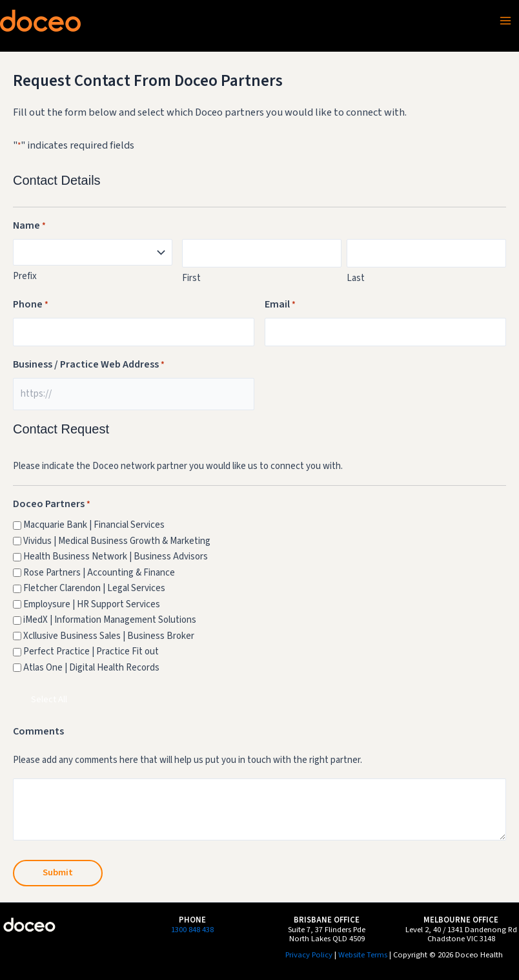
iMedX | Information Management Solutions (110, 620)
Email (280, 305)
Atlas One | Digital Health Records (91, 668)
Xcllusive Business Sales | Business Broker (109, 636)
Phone (31, 305)
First (191, 278)
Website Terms (363, 955)
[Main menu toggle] (505, 21)
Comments (38, 731)
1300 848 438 (192, 930)
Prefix (25, 276)
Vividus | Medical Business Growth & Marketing (117, 541)
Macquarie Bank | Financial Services (94, 525)
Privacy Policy (309, 955)
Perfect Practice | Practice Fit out (91, 652)
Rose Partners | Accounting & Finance (99, 573)
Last (356, 278)
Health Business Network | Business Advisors (116, 557)
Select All (49, 699)
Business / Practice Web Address (89, 365)
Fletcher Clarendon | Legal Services (94, 588)
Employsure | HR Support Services (92, 604)
